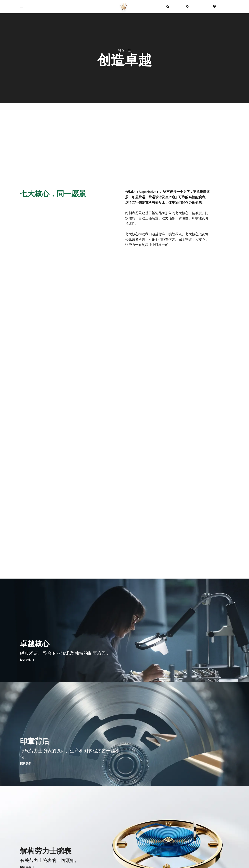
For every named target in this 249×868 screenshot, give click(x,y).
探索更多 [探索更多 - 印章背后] (27, 764)
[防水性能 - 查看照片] (124, 372)
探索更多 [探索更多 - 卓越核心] (27, 660)
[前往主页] (124, 7)
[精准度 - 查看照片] (54, 372)
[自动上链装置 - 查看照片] (195, 372)
